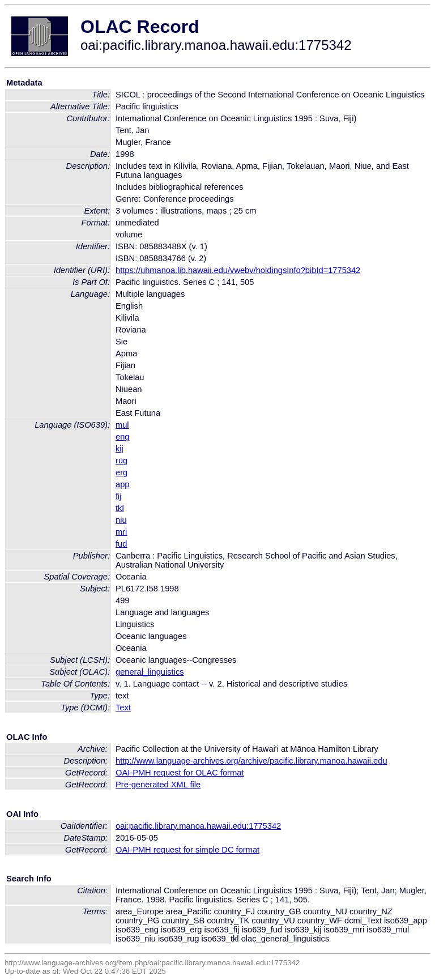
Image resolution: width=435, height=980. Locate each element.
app (122, 484)
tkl (120, 508)
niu (121, 520)
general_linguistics (150, 672)
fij (119, 496)
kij (120, 449)
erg (121, 472)
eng (122, 437)
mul (122, 425)
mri (121, 532)
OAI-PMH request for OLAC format (180, 773)
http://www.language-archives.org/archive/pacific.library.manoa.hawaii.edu (251, 761)
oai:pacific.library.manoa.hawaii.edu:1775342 (198, 826)
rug (121, 461)
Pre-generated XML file (158, 785)
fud (121, 544)
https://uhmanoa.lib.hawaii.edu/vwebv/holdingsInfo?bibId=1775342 (238, 270)
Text (123, 708)
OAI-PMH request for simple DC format (187, 850)
